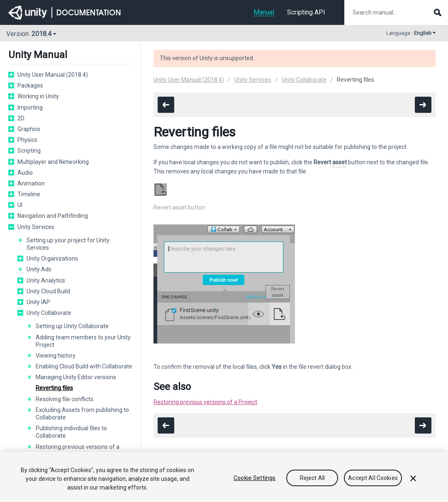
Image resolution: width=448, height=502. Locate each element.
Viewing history (56, 356)
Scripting (29, 151)
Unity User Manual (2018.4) (53, 75)
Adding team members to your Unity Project (83, 341)
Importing (30, 107)
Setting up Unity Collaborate (72, 326)
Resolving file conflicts (65, 399)
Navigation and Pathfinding (53, 216)
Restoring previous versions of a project (78, 451)
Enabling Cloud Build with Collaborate (84, 366)
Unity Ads (39, 269)
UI (20, 205)
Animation (31, 183)
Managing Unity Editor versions (76, 377)
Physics (27, 140)
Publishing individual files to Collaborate (71, 432)
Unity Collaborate (49, 313)
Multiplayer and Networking (53, 162)
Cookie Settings (254, 478)
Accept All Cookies (373, 478)
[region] (224, 477)
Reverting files (54, 388)
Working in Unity (38, 96)
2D (21, 118)
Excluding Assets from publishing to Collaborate (82, 414)
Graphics (29, 129)
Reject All (312, 478)
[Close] (413, 478)
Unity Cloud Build (48, 291)
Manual (264, 12)
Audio (25, 173)
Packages (30, 85)
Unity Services (36, 227)
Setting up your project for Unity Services (68, 244)
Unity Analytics (46, 280)
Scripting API (306, 12)
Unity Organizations (52, 258)
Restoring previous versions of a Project (205, 402)
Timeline (29, 194)
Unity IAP (38, 302)
